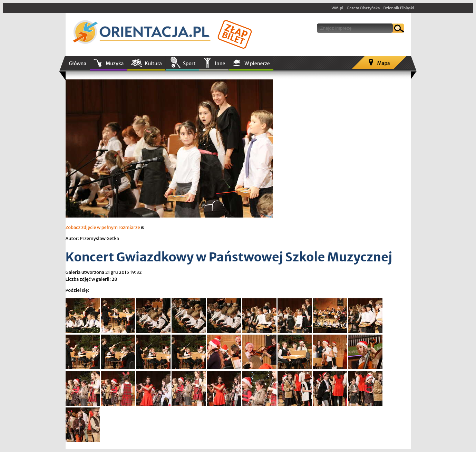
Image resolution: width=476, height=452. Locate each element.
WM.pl (338, 8)
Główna (78, 64)
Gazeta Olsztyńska (363, 8)
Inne (220, 64)
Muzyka (115, 64)
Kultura (153, 64)
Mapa (383, 63)
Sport (189, 64)
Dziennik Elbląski (399, 8)
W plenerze (257, 64)
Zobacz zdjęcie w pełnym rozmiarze (105, 227)
